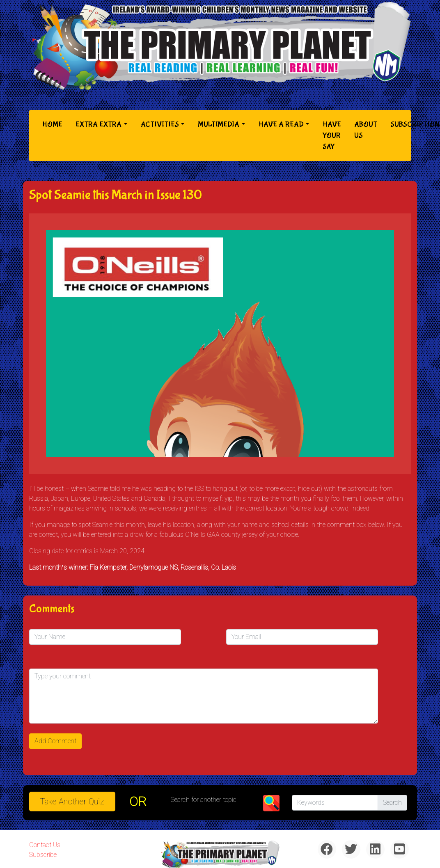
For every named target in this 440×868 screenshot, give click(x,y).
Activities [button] (160, 125)
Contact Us (45, 845)
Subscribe (43, 855)
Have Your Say (332, 136)
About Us (366, 130)
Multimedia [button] (219, 125)
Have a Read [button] (281, 125)
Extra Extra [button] (99, 125)
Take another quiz (72, 802)
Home (54, 124)
